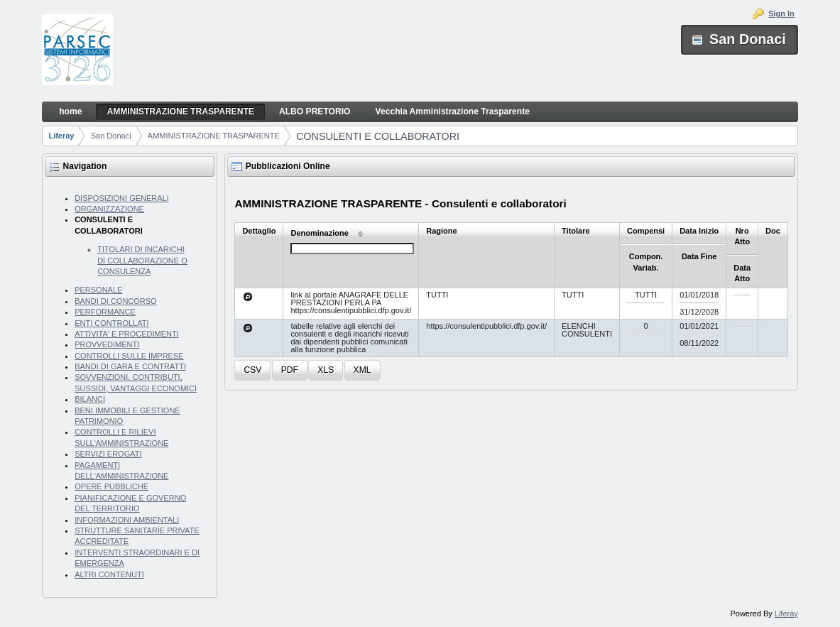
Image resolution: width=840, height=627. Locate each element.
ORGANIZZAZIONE (109, 209)
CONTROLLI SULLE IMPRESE (129, 356)
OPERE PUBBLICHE (111, 486)
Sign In (781, 13)
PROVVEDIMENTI (107, 344)
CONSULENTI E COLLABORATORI (378, 136)
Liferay (61, 136)
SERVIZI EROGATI (108, 454)
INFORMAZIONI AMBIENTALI (127, 520)
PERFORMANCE (105, 312)
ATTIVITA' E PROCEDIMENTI (127, 334)
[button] (252, 370)
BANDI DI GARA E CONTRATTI (130, 366)
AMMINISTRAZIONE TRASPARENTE (214, 136)
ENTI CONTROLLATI (111, 323)
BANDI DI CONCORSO (116, 301)
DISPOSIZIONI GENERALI (122, 198)
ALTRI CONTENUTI (109, 574)
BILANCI (90, 399)
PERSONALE (98, 290)
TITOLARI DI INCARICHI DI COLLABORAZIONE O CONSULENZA (142, 260)
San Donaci (111, 136)
